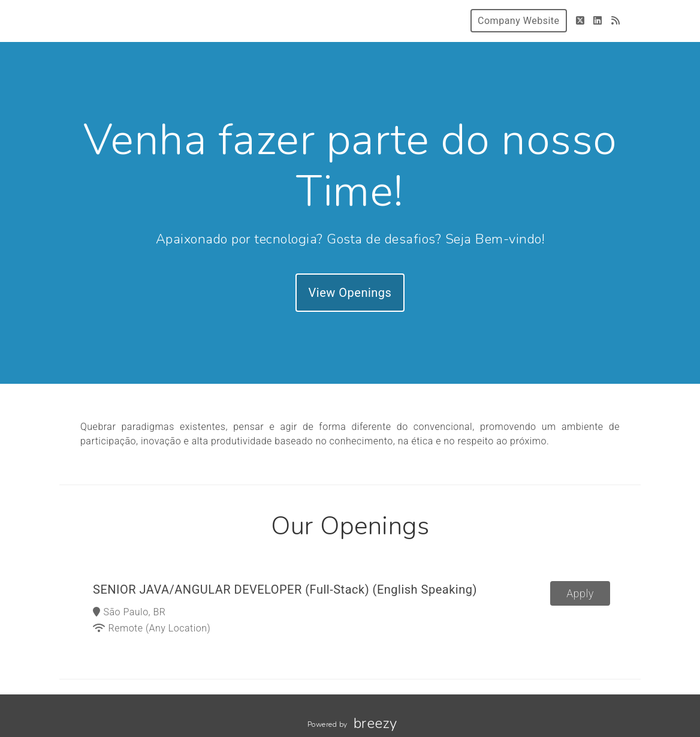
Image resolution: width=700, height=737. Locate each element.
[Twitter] (580, 21)
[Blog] (616, 21)
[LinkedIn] (598, 21)
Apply (580, 593)
